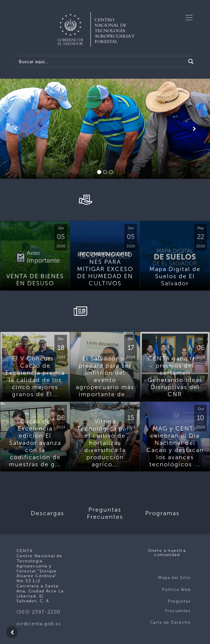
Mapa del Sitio (174, 578)
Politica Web (176, 590)
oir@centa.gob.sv (39, 624)
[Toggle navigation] (189, 18)
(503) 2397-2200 (39, 612)
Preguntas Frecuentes (178, 606)
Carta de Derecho (170, 622)
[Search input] (101, 61)
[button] (16, 129)
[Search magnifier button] (191, 61)
